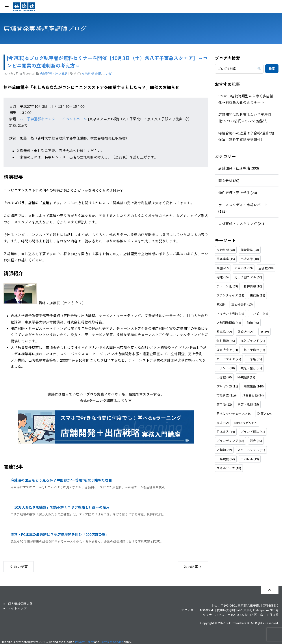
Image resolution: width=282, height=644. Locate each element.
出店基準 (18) (250, 259)
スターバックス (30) (251, 450)
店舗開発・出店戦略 (54, 74)
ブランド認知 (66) (253, 432)
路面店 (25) (265, 414)
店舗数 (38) (266, 268)
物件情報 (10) (253, 286)
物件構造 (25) (226, 341)
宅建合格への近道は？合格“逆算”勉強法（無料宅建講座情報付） (246, 136)
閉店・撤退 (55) (248, 404)
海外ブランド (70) (253, 341)
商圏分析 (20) (229, 180)
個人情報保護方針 (20, 604)
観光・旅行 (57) (251, 368)
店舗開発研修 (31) (229, 323)
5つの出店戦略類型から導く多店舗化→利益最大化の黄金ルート (246, 99)
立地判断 (88, 74)
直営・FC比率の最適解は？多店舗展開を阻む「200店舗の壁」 (60, 534)
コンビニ (109, 74)
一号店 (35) (254, 359)
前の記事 (19, 567)
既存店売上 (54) (227, 350)
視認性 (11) (257, 295)
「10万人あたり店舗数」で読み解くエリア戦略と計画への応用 (60, 507)
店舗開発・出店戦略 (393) (239, 168)
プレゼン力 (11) (227, 386)
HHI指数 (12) (246, 377)
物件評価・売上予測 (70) (238, 193)
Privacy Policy (84, 642)
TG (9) (264, 332)
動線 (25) (253, 323)
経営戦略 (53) (250, 250)
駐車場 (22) (224, 332)
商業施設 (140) (254, 386)
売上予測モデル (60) (248, 277)
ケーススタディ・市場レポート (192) (243, 208)
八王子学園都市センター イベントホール (53, 119)
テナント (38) (226, 368)
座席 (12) (223, 423)
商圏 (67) (223, 268)
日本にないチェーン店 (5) (234, 414)
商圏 (98, 74)
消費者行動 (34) (253, 395)
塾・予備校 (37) (254, 350)
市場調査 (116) (227, 395)
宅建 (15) (223, 277)
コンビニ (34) (259, 314)
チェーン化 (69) (227, 286)
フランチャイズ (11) (230, 295)
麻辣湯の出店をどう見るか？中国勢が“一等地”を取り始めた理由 (61, 480)
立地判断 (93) (226, 250)
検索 (272, 69)
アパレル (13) (250, 459)
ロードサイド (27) (229, 359)
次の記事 (193, 567)
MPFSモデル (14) (246, 423)
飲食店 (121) (246, 332)
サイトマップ (17, 608)
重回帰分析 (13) (242, 304)
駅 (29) (221, 304)
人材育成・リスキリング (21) (241, 224)
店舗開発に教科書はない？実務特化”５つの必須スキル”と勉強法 (245, 118)
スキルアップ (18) (229, 468)
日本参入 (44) (226, 432)
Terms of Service (112, 642)
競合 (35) (256, 441)
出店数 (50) (224, 377)
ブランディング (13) (230, 441)
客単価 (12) (224, 404)
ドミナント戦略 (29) (230, 314)
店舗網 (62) (224, 450)
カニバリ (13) (244, 268)
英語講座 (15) (226, 259)
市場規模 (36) (226, 459)
